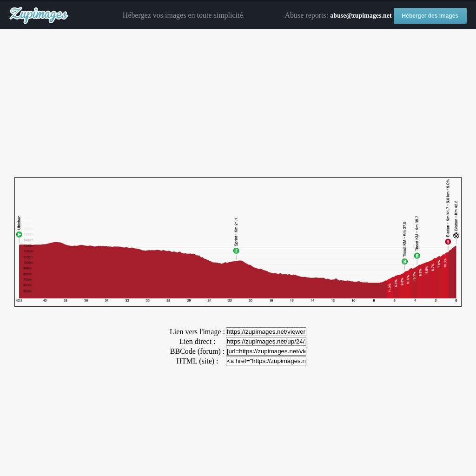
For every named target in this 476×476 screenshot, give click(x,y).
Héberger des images (430, 16)
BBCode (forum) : (197, 351)
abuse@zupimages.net (361, 16)
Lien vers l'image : (197, 332)
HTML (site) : (197, 361)
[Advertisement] (238, 104)
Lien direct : (197, 341)
